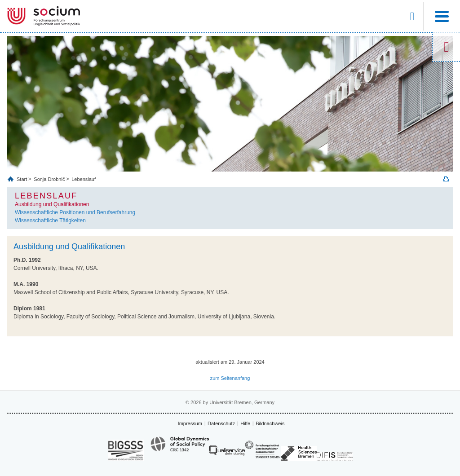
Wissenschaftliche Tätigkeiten (50, 220)
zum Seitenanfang (230, 378)
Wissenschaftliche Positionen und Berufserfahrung (75, 212)
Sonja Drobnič (49, 179)
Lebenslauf (84, 179)
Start (22, 179)
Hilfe (245, 423)
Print (446, 179)
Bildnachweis (270, 423)
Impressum (190, 423)
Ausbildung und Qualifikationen (52, 204)
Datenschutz (221, 423)
